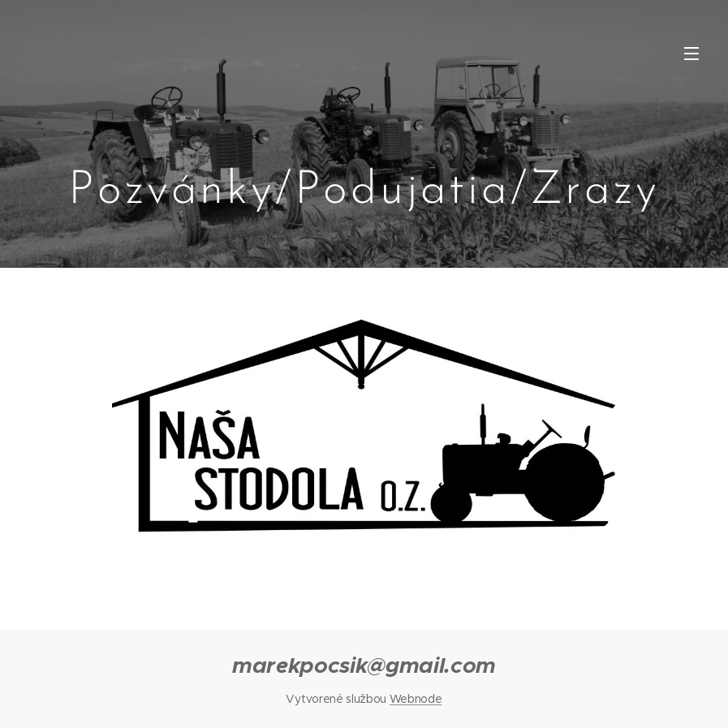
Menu (691, 54)
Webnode (416, 699)
